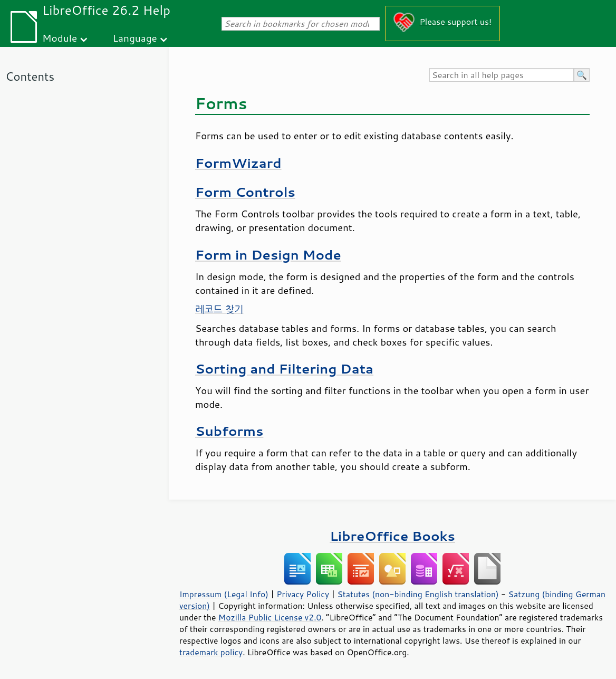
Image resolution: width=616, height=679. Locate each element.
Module (60, 38)
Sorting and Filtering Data (284, 369)
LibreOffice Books (392, 536)
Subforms (229, 431)
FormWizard (238, 163)
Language (135, 38)
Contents (30, 76)
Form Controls (245, 192)
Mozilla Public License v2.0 (270, 617)
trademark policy (211, 652)
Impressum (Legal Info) (224, 594)
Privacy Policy (303, 594)
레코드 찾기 (219, 309)
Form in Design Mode (268, 255)
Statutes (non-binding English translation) (418, 594)
